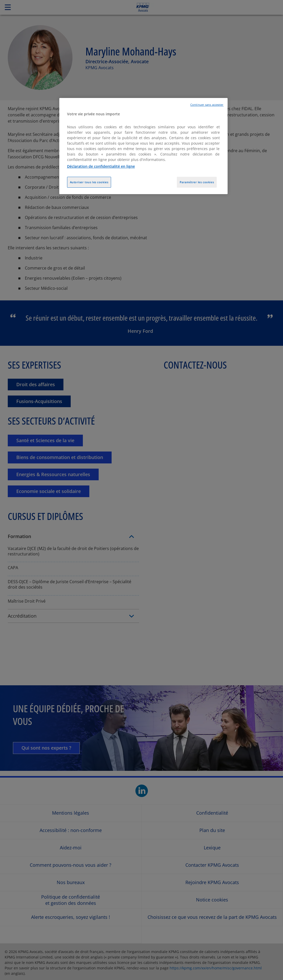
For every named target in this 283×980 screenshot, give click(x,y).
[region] (143, 146)
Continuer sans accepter (207, 105)
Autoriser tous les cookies (89, 182)
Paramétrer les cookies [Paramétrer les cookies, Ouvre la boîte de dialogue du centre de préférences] (197, 182)
